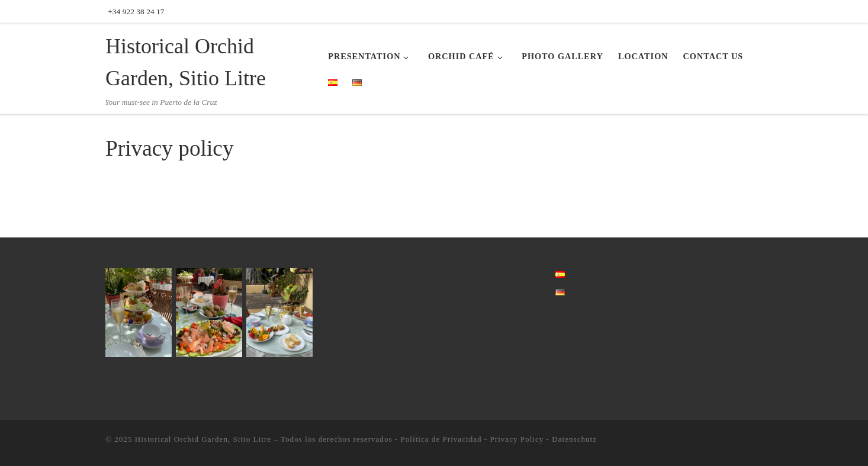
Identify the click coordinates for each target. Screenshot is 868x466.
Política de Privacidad (441, 439)
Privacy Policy (517, 439)
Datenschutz (574, 439)
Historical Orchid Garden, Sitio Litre (203, 439)
